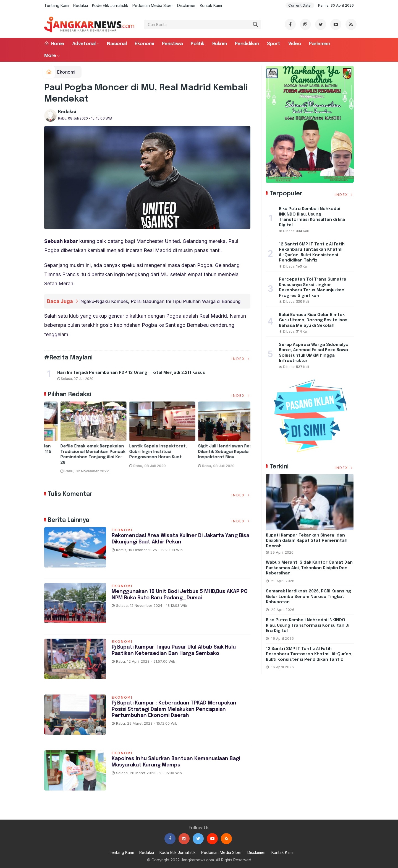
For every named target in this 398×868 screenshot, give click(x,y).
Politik (197, 44)
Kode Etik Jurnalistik (110, 5)
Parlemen (320, 44)
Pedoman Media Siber (153, 5)
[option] (79, 442)
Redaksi (81, 5)
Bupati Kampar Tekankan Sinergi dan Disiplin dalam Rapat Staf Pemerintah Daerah (307, 541)
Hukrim (220, 44)
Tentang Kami (57, 5)
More (50, 56)
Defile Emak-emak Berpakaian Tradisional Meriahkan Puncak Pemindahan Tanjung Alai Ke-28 (216, 454)
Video (295, 44)
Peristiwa (172, 44)
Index (241, 359)
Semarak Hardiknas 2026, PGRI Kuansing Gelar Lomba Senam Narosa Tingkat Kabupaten (308, 597)
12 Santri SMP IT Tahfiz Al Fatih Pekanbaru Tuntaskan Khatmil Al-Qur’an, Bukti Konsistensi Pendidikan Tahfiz (309, 654)
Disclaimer (186, 5)
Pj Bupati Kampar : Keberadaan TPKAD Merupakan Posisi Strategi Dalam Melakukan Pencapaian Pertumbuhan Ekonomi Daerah (176, 709)
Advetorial (84, 44)
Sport (273, 44)
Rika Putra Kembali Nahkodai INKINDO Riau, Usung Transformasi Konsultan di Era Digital (308, 625)
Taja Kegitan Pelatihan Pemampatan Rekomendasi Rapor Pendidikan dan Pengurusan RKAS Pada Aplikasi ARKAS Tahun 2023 (75, 457)
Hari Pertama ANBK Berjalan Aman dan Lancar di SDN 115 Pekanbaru (144, 452)
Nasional (117, 44)
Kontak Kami (211, 5)
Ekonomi (144, 44)
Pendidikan (247, 44)
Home (54, 44)
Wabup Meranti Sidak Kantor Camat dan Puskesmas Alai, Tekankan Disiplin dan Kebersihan (309, 568)
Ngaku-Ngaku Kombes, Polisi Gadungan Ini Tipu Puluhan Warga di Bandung (160, 301)
